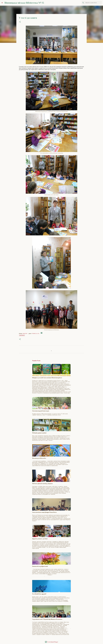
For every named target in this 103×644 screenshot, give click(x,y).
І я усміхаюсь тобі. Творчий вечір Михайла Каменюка (47, 619)
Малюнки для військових (39, 458)
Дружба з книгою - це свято (40, 539)
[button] (20, 22)
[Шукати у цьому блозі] (93, 3)
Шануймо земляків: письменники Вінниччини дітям (47, 378)
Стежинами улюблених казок (41, 411)
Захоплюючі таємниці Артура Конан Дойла (44, 512)
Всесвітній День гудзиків (39, 594)
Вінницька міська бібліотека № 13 (24, 3)
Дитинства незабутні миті (40, 566)
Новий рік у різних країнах (39, 433)
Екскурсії (22, 335)
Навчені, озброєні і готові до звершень (42, 484)
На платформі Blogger (51, 642)
